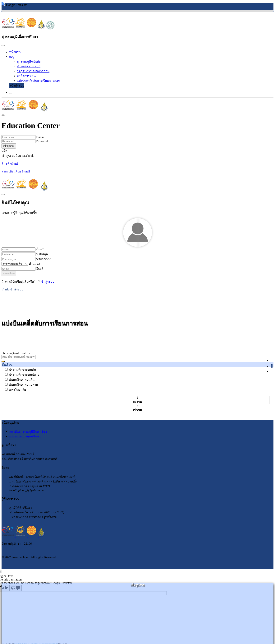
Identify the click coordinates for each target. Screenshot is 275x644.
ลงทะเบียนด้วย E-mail (16, 171)
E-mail (40, 137)
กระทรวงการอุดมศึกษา (25, 436)
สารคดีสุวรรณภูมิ (29, 66)
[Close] (3, 46)
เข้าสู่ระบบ (17, 85)
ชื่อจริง (41, 249)
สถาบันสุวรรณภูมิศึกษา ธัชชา (29, 432)
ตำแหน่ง (35, 264)
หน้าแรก (15, 52)
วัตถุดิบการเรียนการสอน (33, 71)
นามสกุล (42, 254)
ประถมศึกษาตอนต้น (23, 370)
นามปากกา (44, 259)
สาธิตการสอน (26, 76)
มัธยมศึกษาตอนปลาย (23, 385)
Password (42, 141)
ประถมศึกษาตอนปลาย (24, 375)
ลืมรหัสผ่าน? (10, 164)
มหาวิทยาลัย (17, 390)
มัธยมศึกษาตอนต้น (22, 380)
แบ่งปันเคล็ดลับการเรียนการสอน (39, 81)
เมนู (12, 57)
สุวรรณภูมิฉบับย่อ (29, 61)
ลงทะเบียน (9, 273)
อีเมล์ (40, 268)
